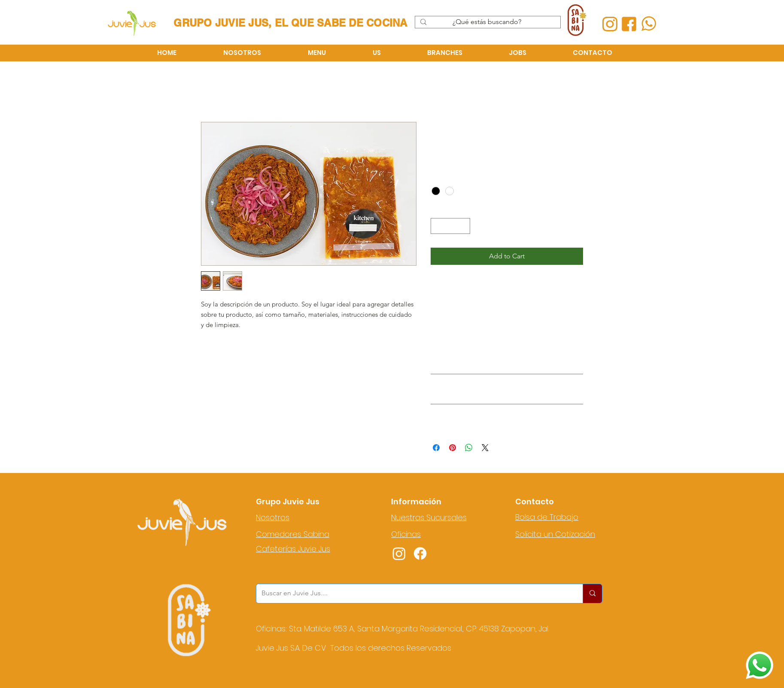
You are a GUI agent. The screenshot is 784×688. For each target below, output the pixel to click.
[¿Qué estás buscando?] (487, 22)
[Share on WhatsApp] (469, 448)
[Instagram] (399, 553)
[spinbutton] (450, 226)
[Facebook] (420, 553)
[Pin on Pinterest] (453, 448)
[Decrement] (437, 226)
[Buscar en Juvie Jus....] (413, 594)
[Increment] (463, 226)
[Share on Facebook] (436, 448)
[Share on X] (485, 448)
